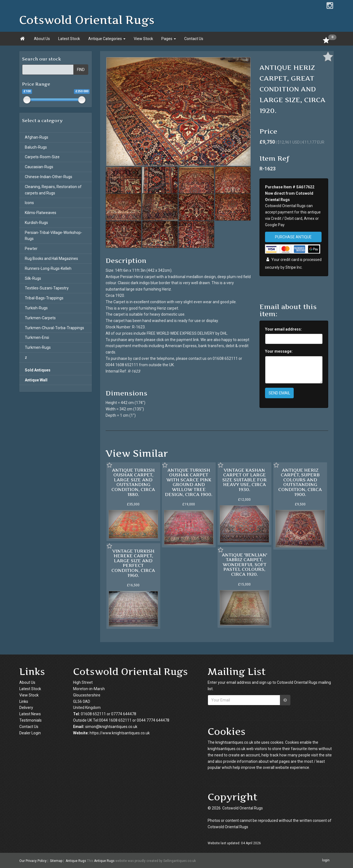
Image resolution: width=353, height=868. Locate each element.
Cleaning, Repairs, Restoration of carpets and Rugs (53, 190)
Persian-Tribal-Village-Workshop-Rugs (54, 236)
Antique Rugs (76, 861)
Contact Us (194, 39)
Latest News (30, 714)
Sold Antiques (38, 370)
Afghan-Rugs (37, 137)
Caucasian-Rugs (39, 167)
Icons (29, 203)
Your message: (279, 351)
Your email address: (284, 329)
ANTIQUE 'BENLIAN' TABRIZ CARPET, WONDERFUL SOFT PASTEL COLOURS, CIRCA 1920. (244, 564)
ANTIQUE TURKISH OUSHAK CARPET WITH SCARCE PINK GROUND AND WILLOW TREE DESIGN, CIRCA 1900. (189, 482)
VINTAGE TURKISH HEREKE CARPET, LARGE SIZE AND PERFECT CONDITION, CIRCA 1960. (133, 563)
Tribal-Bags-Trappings (44, 298)
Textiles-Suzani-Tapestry (47, 288)
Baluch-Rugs (36, 147)
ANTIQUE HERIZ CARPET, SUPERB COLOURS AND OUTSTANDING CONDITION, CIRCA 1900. (300, 482)
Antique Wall (36, 380)
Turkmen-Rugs (38, 347)
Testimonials (30, 720)
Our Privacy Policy (33, 861)
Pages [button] (169, 39)
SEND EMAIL (279, 393)
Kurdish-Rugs (36, 223)
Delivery (26, 708)
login (326, 860)
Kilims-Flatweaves (41, 213)
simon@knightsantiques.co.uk (111, 727)
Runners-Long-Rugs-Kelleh (48, 268)
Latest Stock (69, 39)
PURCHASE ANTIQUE (293, 237)
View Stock (143, 39)
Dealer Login (30, 733)
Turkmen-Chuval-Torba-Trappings (54, 328)
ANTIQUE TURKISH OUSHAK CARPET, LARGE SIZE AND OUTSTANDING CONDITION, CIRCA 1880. (133, 482)
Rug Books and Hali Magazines (51, 258)
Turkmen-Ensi (37, 337)
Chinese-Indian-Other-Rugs (49, 177)
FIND (81, 70)
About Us (42, 39)
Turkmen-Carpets (40, 318)
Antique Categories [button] (107, 39)
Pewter (31, 249)
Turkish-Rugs (36, 308)
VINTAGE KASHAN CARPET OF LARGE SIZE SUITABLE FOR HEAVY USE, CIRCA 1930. (244, 480)
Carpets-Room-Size (42, 157)
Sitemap (56, 861)
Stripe (291, 267)
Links (24, 701)
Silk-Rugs (33, 278)
